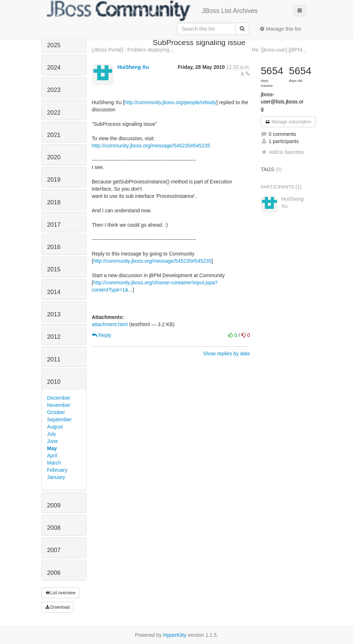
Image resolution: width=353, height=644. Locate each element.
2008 (54, 528)
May (52, 448)
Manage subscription (288, 122)
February (57, 470)
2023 (54, 90)
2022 (54, 113)
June (53, 441)
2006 (54, 573)
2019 (54, 180)
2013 (54, 314)
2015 (54, 269)
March (54, 463)
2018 (54, 202)
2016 (54, 247)
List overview (61, 593)
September (59, 419)
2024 (54, 68)
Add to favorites (282, 152)
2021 (54, 135)
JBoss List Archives (152, 11)
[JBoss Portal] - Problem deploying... (133, 50)
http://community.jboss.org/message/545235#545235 (151, 146)
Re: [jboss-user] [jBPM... (279, 50)
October (56, 412)
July (52, 434)
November (59, 405)
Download (58, 607)
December (59, 398)
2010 (54, 382)
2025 (54, 45)
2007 (54, 550)
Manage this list (280, 29)
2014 (54, 292)
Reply (102, 335)
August (55, 427)
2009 (54, 505)
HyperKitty (175, 635)
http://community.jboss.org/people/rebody (170, 102)
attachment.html (110, 324)
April (52, 456)
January (56, 477)
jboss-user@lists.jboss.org (282, 102)
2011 (54, 359)
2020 (54, 157)
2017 (54, 225)
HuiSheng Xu (133, 67)
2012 (54, 337)
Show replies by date (226, 354)
